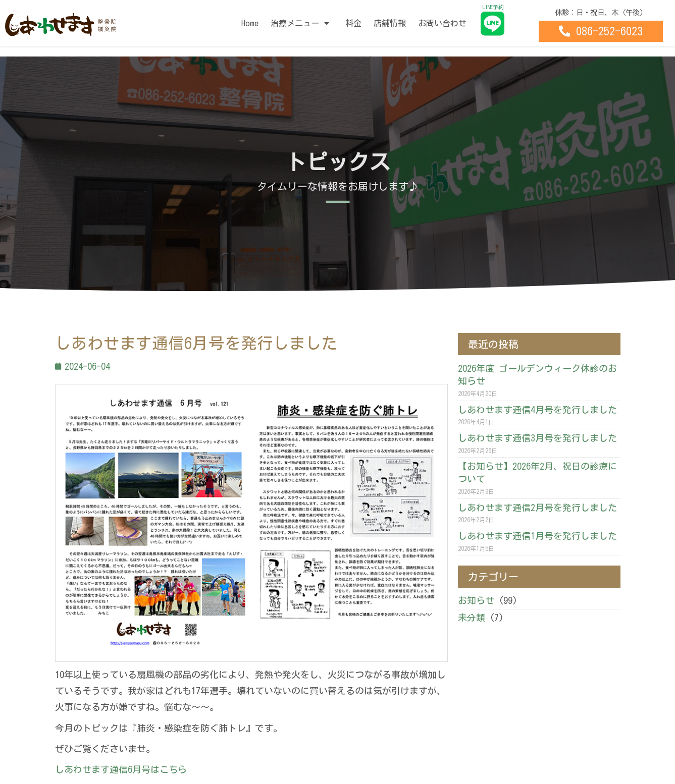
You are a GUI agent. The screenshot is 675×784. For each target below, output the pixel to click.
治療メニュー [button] (302, 23)
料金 (353, 23)
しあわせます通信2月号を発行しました (537, 508)
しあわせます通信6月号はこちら (121, 769)
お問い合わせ (442, 23)
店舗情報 (390, 23)
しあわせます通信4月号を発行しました (537, 410)
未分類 (472, 618)
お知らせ (476, 600)
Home (250, 23)
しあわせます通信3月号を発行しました (537, 438)
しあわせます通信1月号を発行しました (537, 536)
